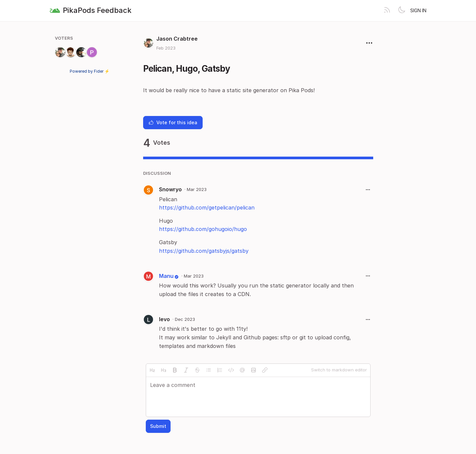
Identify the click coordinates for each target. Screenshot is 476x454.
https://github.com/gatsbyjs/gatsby (204, 251)
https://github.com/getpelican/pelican (207, 208)
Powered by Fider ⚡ (90, 71)
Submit (158, 426)
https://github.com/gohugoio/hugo (203, 229)
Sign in (418, 10)
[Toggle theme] (402, 11)
